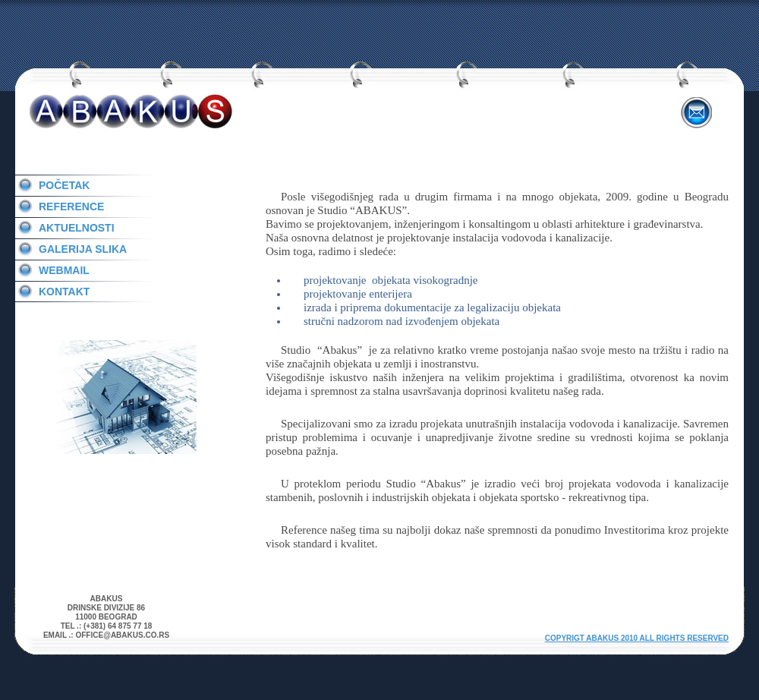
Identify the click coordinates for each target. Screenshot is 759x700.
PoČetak (64, 185)
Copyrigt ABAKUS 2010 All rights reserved (637, 638)
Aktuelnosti (77, 228)
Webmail (64, 270)
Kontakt (64, 292)
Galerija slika (83, 249)
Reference (71, 207)
